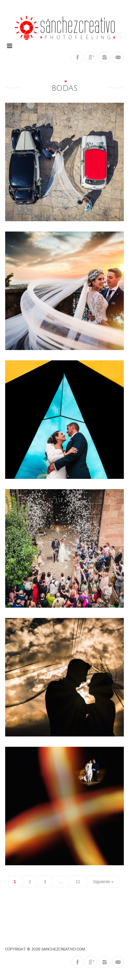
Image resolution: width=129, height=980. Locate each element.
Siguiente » (103, 882)
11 (78, 882)
